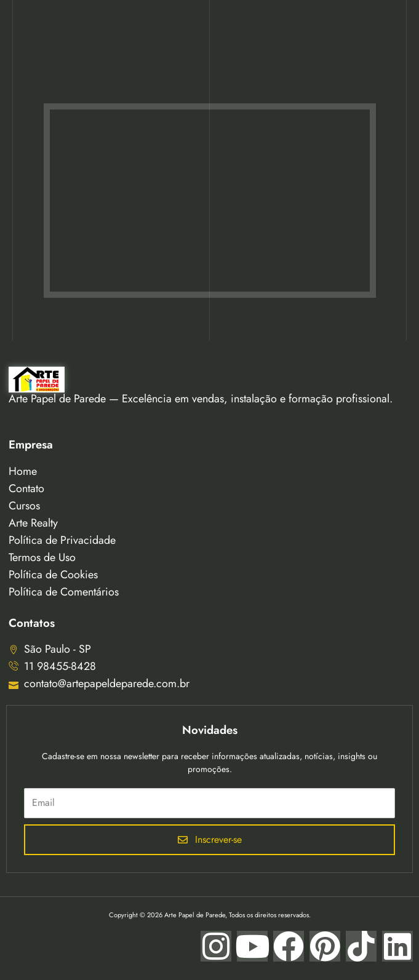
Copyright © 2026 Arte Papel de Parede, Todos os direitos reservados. (210, 915)
